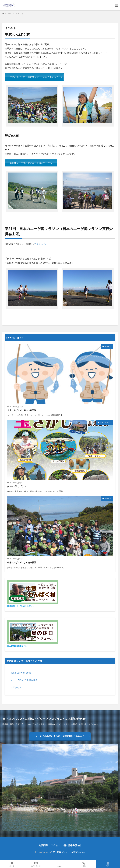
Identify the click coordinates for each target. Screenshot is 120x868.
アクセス (56, 845)
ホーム (12, 864)
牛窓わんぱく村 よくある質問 (22, 562)
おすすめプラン (106, 422)
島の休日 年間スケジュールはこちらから (31, 163)
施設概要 (43, 845)
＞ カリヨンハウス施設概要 (24, 680)
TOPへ (108, 864)
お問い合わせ (36, 864)
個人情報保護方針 (72, 845)
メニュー (60, 864)
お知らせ (108, 346)
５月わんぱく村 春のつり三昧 (22, 410)
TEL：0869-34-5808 (21, 673)
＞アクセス (16, 687)
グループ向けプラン (16, 486)
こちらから (40, 244)
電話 (84, 864)
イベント (20, 14)
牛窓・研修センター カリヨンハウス (68, 852)
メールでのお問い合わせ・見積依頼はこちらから (60, 736)
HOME (8, 14)
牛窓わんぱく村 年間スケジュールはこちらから (34, 77)
